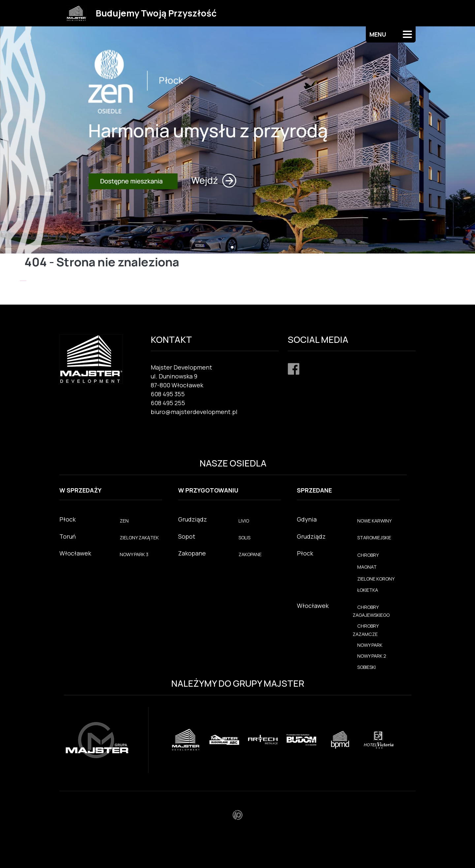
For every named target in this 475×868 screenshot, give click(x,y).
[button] (232, 247)
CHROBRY (368, 555)
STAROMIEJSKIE (374, 538)
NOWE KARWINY (374, 521)
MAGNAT (367, 567)
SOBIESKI (366, 667)
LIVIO (244, 521)
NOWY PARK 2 (372, 656)
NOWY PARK (370, 645)
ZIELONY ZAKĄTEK (139, 538)
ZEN (124, 521)
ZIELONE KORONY (376, 579)
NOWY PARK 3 (134, 554)
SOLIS (244, 538)
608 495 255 (168, 403)
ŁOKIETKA (368, 590)
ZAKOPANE (250, 554)
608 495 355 (168, 394)
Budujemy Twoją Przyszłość (156, 13)
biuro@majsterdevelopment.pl (194, 412)
